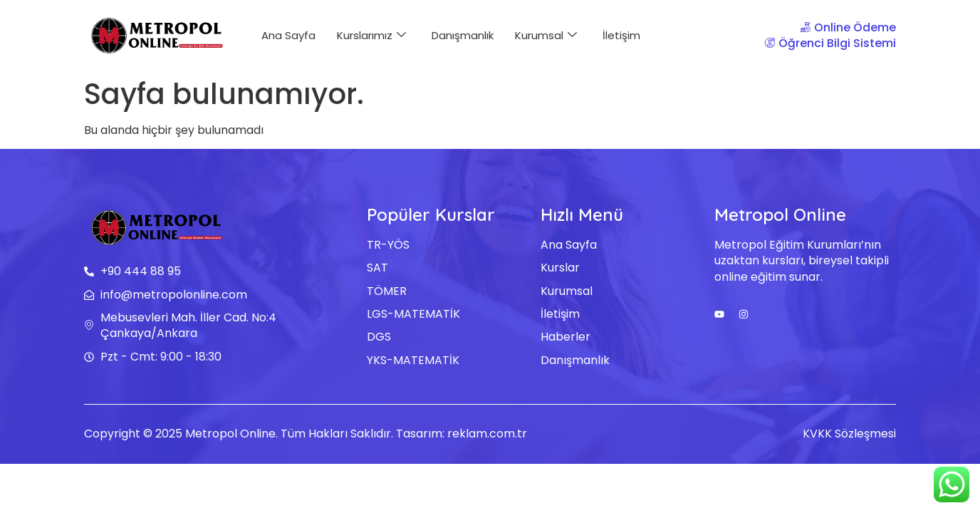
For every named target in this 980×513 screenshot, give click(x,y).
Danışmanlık (463, 35)
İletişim (621, 35)
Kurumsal (546, 36)
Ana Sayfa (288, 35)
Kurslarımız (371, 36)
